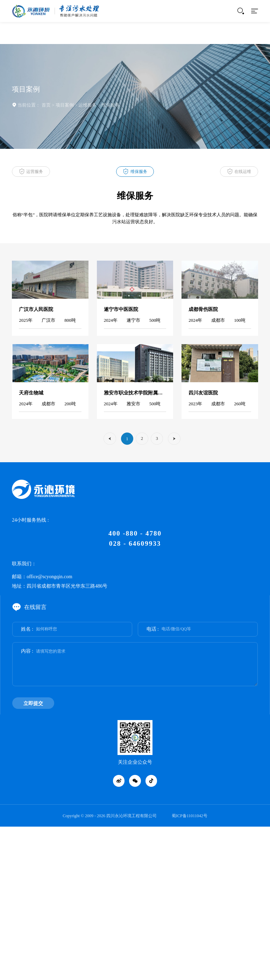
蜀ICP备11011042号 (190, 816)
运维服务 (87, 105)
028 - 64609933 (135, 543)
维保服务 (111, 105)
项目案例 (65, 105)
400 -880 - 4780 (135, 533)
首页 (46, 105)
